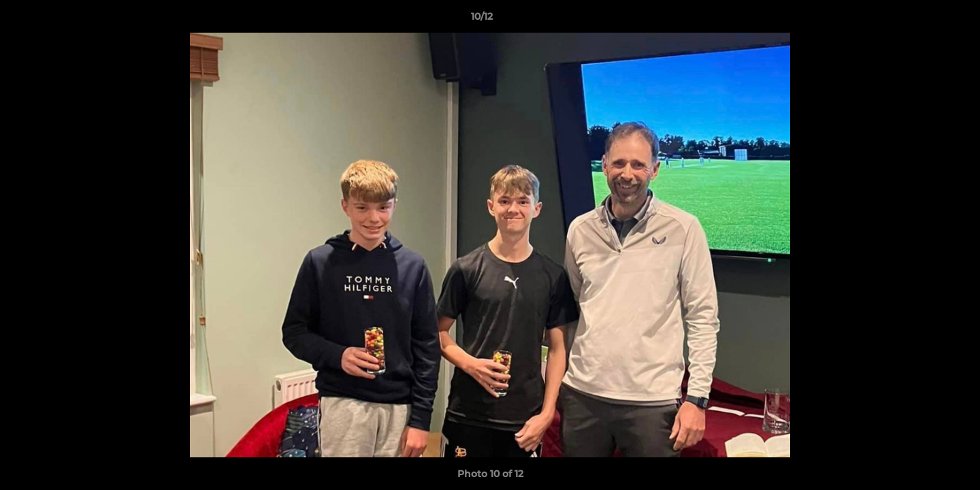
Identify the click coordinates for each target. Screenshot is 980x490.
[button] (923, 20)
